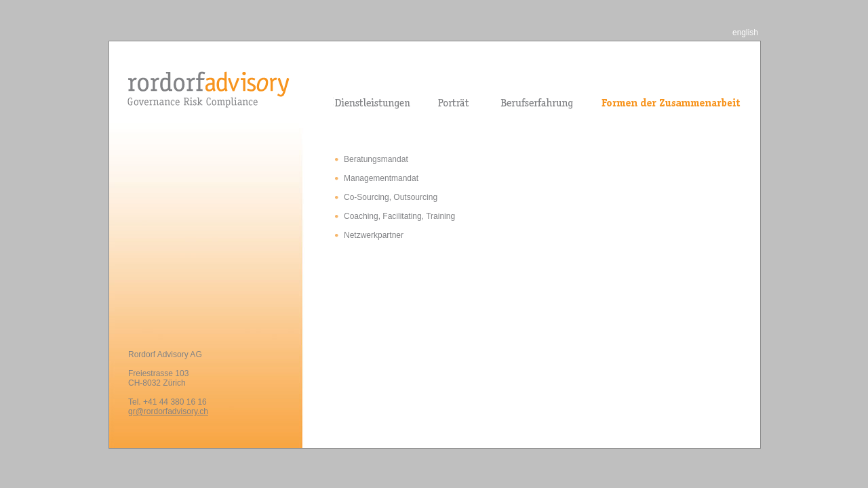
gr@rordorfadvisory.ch (168, 411)
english (745, 33)
